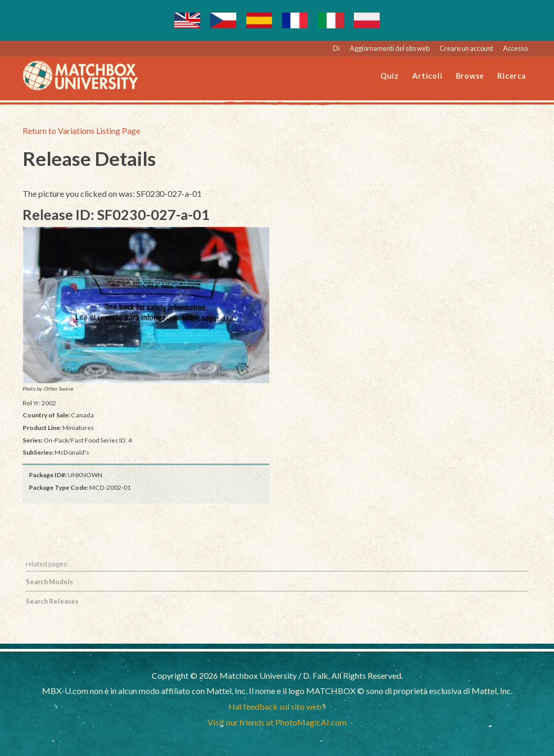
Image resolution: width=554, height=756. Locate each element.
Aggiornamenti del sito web (390, 48)
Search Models (49, 582)
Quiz (390, 76)
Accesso (515, 48)
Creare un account (466, 48)
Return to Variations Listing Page (81, 130)
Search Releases (52, 601)
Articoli (427, 76)
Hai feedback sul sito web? (277, 706)
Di (336, 48)
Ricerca (511, 76)
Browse (470, 76)
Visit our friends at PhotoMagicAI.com (277, 722)
